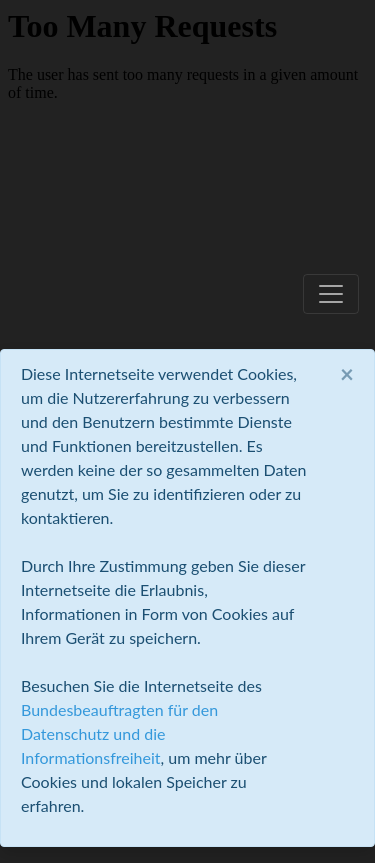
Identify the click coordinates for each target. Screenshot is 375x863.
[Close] (347, 374)
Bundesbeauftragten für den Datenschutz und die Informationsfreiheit (119, 733)
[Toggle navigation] (331, 294)
